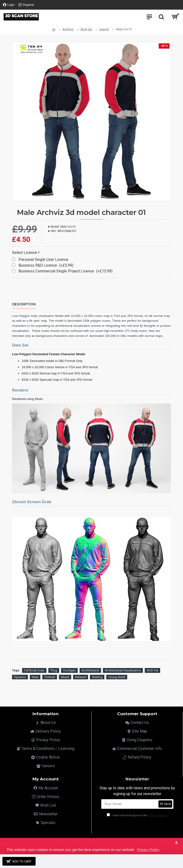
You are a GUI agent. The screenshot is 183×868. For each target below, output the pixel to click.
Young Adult (117, 677)
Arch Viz (86, 29)
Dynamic (20, 677)
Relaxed (81, 677)
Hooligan (69, 670)
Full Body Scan (34, 670)
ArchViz (68, 29)
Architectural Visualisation (123, 670)
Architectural (90, 670)
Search (104, 29)
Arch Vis (152, 670)
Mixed (65, 677)
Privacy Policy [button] (148, 850)
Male (35, 677)
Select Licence (25, 253)
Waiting (97, 677)
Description (24, 304)
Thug (54, 670)
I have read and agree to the (137, 815)
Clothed (50, 677)
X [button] (176, 842)
